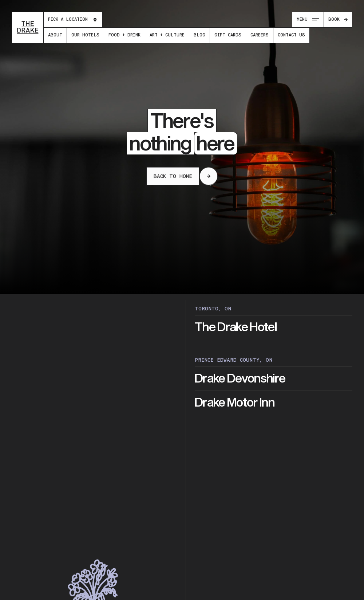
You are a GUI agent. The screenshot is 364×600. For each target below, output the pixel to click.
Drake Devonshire (240, 379)
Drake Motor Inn (235, 403)
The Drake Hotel (236, 327)
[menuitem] (55, 35)
